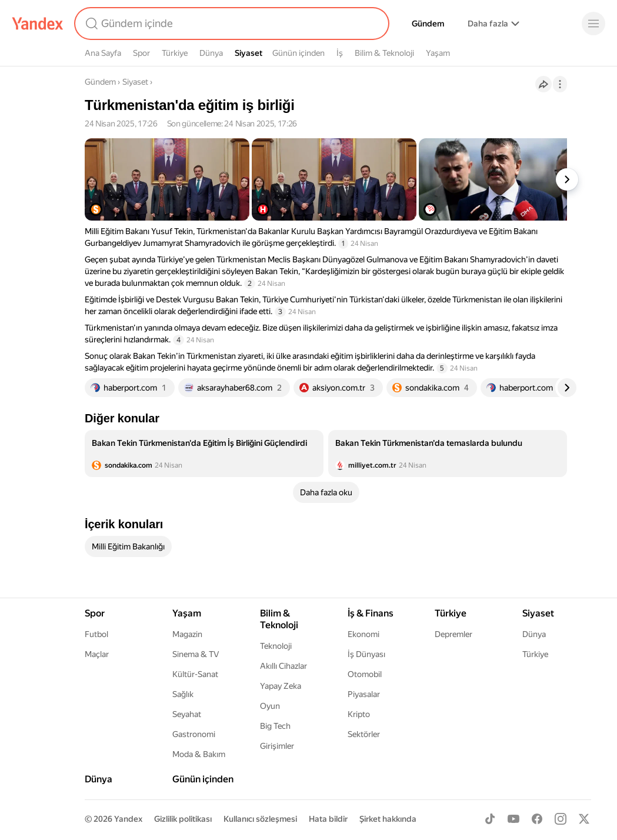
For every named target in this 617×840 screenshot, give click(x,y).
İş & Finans (371, 613)
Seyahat (187, 714)
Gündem (428, 24)
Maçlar (97, 654)
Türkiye (175, 53)
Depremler (453, 634)
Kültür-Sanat (195, 674)
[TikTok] (490, 819)
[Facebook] (537, 819)
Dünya (211, 53)
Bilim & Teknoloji (384, 53)
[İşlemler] (560, 84)
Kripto (359, 714)
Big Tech (275, 726)
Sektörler (364, 734)
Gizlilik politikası (183, 819)
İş (340, 53)
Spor (141, 53)
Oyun (270, 706)
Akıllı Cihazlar (284, 666)
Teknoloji (276, 646)
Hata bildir (328, 819)
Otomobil (365, 674)
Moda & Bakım (199, 754)
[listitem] (204, 454)
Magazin (187, 634)
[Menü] (593, 24)
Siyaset (249, 53)
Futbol (96, 634)
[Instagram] (561, 819)
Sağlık (183, 694)
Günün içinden (299, 53)
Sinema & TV (196, 654)
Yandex (128, 819)
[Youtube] (513, 819)
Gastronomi (194, 734)
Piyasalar (364, 694)
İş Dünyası (366, 654)
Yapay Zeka (281, 686)
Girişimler (277, 746)
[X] (584, 819)
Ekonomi (363, 634)
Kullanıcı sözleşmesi (260, 819)
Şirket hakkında (388, 819)
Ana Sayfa (103, 53)
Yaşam (438, 53)
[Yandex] (38, 24)
